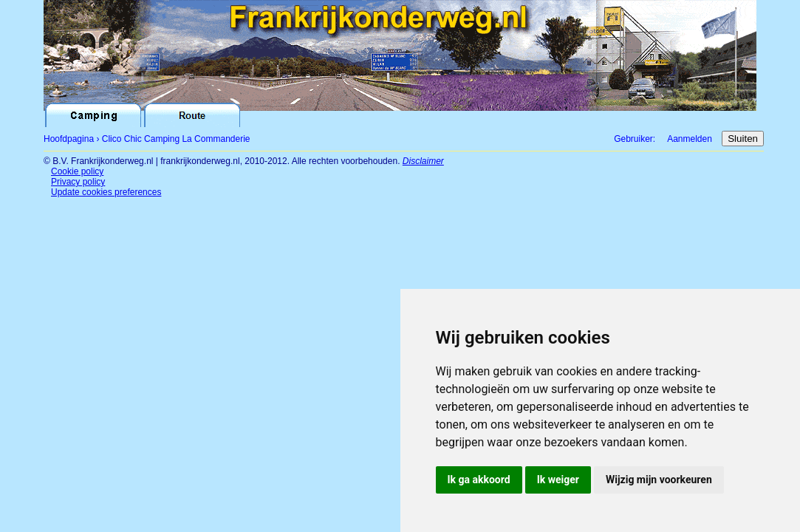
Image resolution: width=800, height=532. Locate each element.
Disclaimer (423, 161)
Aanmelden (690, 139)
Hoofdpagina (69, 139)
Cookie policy (77, 171)
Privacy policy (78, 182)
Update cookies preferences (106, 192)
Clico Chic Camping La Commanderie (176, 139)
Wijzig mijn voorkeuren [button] (659, 480)
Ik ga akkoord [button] (479, 480)
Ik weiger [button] (558, 480)
